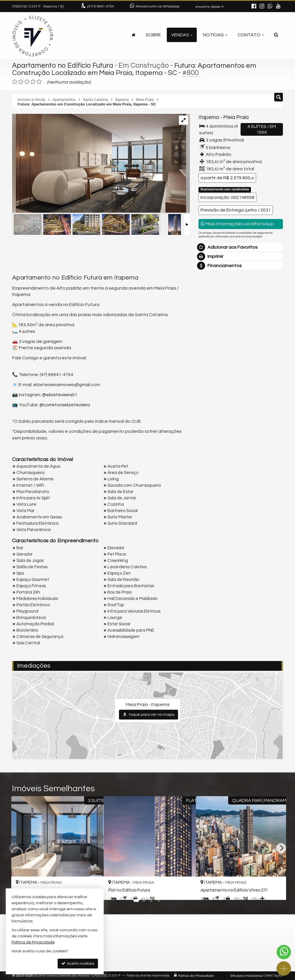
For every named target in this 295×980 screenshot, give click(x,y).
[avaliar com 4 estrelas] (33, 82)
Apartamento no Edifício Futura (64, 65)
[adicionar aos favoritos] (185, 890)
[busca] (276, 35)
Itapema (209, 117)
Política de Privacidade (196, 976)
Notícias (215, 35)
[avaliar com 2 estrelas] (21, 82)
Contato (251, 35)
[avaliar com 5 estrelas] (39, 82)
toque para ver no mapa (149, 714)
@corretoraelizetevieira (65, 405)
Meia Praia (236, 117)
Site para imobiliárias (246, 976)
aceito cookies (78, 963)
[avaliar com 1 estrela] (15, 82)
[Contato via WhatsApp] (284, 952)
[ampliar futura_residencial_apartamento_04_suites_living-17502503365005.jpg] (99, 164)
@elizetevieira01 (60, 395)
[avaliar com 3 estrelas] (27, 82)
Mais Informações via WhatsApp (237, 224)
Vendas (182, 35)
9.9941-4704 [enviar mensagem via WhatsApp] (101, 6)
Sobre (153, 35)
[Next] (281, 848)
